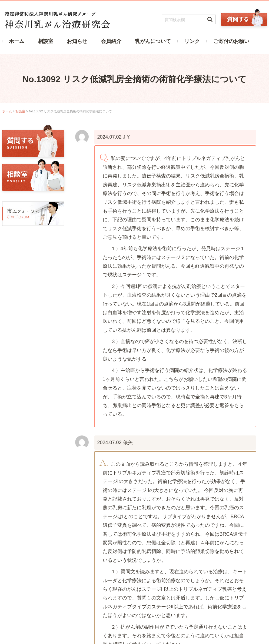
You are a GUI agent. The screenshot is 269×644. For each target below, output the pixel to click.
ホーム (17, 41)
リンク (192, 41)
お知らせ (77, 41)
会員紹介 (111, 41)
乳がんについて (153, 41)
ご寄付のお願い (231, 41)
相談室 (46, 41)
